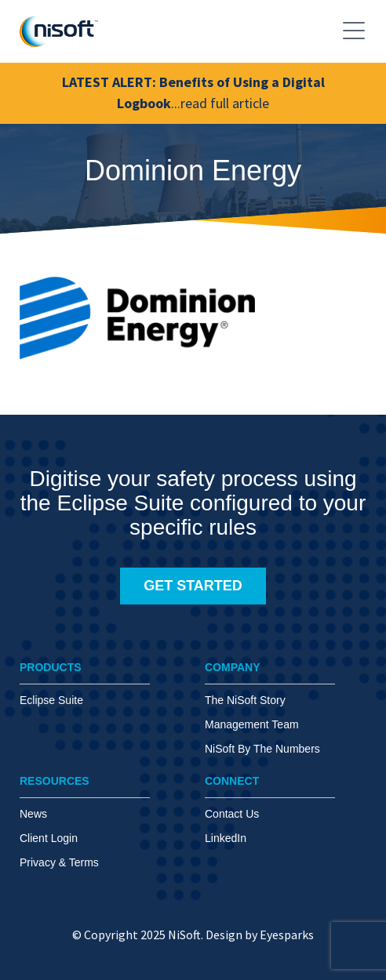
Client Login (49, 838)
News (33, 814)
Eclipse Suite (51, 700)
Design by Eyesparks (260, 935)
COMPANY (233, 667)
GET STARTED (193, 586)
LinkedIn (226, 838)
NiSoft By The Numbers (262, 749)
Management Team (252, 724)
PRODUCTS (51, 667)
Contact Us (232, 814)
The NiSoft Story (245, 700)
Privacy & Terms (59, 862)
